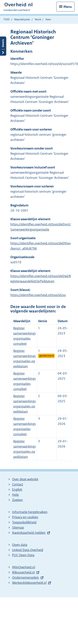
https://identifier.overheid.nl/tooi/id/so (38, 295)
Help (15, 495)
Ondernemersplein (26, 577)
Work (38, 19)
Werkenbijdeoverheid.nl (29, 583)
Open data (20, 545)
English (17, 490)
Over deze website (25, 479)
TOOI (7, 19)
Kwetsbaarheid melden (29, 533)
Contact (18, 484)
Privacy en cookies (25, 517)
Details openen (3, 46)
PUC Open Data (23, 555)
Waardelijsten (22, 19)
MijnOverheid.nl (24, 567)
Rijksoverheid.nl (23, 572)
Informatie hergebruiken (30, 512)
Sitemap (18, 527)
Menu (68, 7)
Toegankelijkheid (24, 522)
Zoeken (17, 500)
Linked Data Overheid (28, 550)
